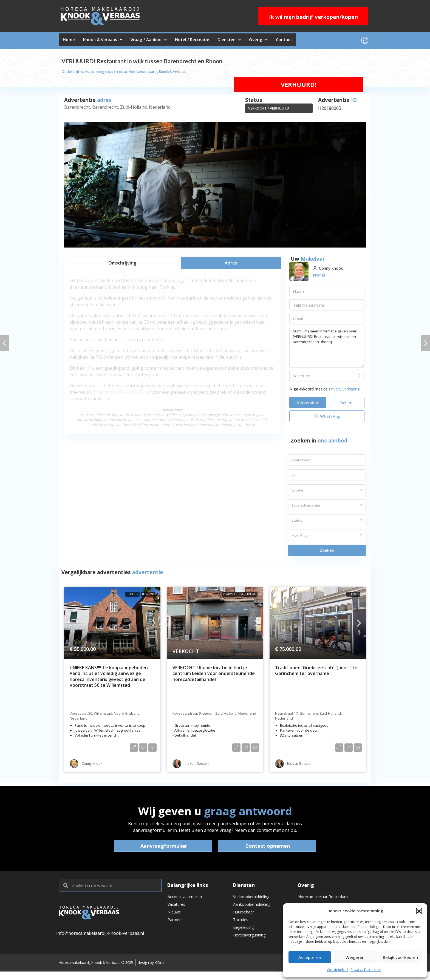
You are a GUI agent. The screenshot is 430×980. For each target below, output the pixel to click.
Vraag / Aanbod (159, 42)
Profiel (320, 277)
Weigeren (355, 957)
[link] (112, 625)
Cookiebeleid (337, 970)
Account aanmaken (187, 900)
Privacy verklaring (344, 391)
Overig (282, 42)
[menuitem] (365, 42)
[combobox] (327, 378)
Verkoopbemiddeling (255, 900)
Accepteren (310, 957)
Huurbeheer (246, 918)
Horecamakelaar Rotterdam (327, 900)
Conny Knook (104, 394)
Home (70, 42)
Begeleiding (245, 937)
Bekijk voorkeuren (400, 957)
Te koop (148, 596)
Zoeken (327, 552)
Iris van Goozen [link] (197, 766)
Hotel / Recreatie (207, 42)
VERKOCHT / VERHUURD (269, 110)
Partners (177, 928)
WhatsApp (327, 418)
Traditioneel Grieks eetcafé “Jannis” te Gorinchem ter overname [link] (316, 673)
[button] (419, 911)
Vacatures (178, 909)
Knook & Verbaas (108, 42)
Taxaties (242, 928)
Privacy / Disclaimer (366, 970)
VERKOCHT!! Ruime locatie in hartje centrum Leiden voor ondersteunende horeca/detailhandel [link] (214, 676)
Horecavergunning (253, 946)
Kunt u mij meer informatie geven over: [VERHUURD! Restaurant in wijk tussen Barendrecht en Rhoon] (327, 349)
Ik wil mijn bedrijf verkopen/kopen (313, 17)
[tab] (122, 265)
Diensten (249, 42)
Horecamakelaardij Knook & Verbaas (162, 74)
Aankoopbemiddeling (255, 909)
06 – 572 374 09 (135, 394)
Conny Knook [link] (92, 766)
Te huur (132, 596)
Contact (312, 42)
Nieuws (175, 918)
